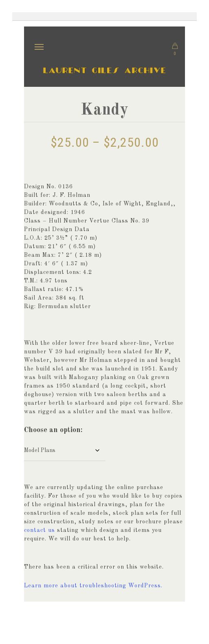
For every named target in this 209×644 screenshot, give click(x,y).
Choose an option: (53, 430)
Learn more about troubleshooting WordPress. (93, 586)
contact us (40, 530)
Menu (42, 42)
